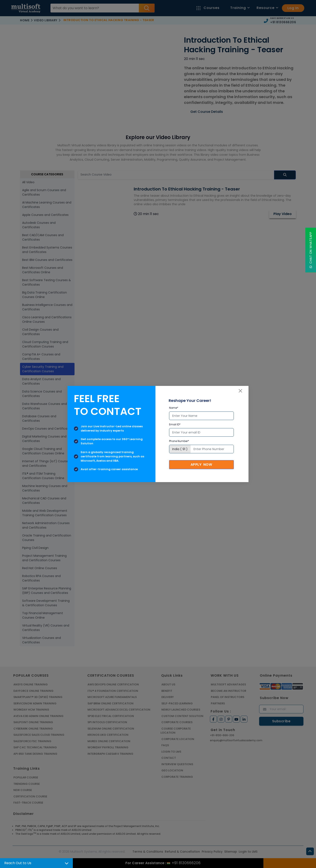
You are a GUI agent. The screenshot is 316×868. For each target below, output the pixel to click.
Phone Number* (179, 441)
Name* (174, 408)
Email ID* (175, 424)
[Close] (240, 391)
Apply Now (201, 465)
